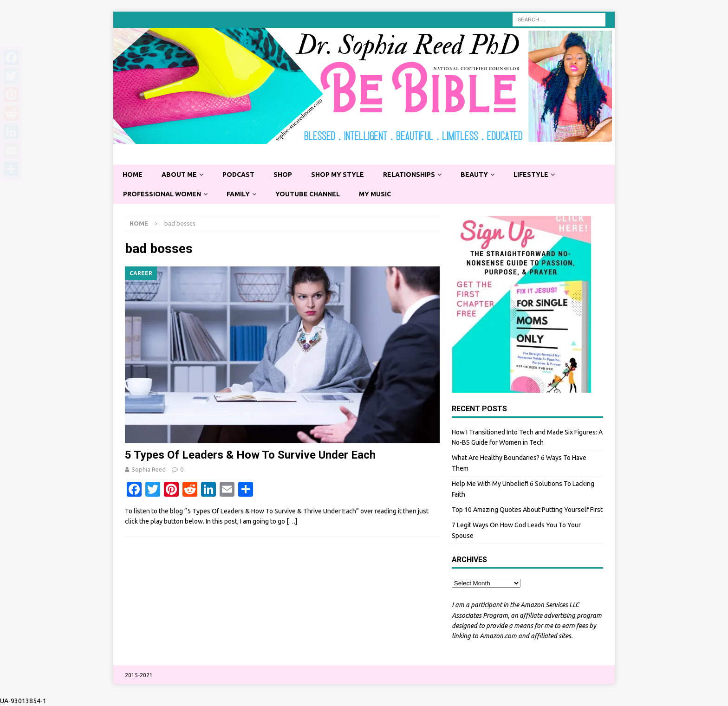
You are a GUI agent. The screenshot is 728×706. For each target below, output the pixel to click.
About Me (179, 175)
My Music (375, 194)
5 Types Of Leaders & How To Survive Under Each (250, 455)
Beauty (474, 175)
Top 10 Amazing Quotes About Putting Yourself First (527, 510)
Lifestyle (531, 175)
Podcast (238, 175)
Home (133, 175)
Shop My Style (338, 175)
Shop (283, 175)
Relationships (409, 175)
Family (238, 194)
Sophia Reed (149, 469)
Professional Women (162, 194)
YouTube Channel (308, 194)
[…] (292, 521)
